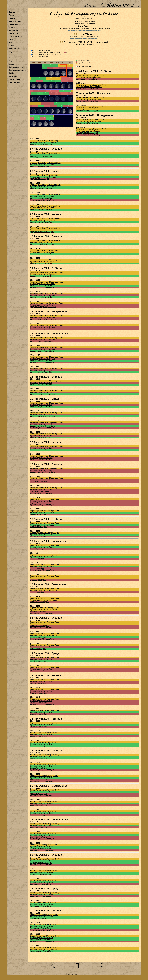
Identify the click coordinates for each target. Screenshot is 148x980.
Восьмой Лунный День (39, 746)
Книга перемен (14, 49)
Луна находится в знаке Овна (41, 436)
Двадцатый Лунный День (40, 166)
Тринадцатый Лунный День (41, 906)
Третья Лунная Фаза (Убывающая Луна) (91, 75)
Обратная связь (15, 79)
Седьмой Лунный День (39, 693)
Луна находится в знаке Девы (41, 803)
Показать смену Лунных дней (41, 51)
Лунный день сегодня (94, 36)
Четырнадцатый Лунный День (42, 940)
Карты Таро (13, 33)
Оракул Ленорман (15, 36)
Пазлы (11, 52)
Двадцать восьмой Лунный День (43, 416)
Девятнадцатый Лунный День (87, 111)
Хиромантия (13, 30)
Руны (11, 40)
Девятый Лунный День (39, 779)
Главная (12, 12)
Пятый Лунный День (38, 637)
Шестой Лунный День (38, 671)
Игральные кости (15, 58)
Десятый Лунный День (39, 815)
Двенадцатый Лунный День (41, 884)
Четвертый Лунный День (40, 602)
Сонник (11, 46)
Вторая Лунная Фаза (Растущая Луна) (45, 733)
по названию (86, 28)
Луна (10, 43)
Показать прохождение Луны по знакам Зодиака (47, 55)
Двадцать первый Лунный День (42, 188)
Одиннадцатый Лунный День (41, 849)
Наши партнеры (15, 82)
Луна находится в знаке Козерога (43, 208)
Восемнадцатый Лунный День (87, 89)
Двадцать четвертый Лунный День (43, 307)
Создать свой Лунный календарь (85, 23)
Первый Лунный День (38, 503)
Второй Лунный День (38, 536)
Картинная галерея (16, 67)
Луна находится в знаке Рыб (41, 370)
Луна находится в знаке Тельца (42, 513)
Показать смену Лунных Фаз (41, 56)
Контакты (13, 76)
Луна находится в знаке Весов (42, 872)
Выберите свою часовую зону (85, 44)
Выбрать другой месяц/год (77, 36)
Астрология (13, 27)
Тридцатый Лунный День (40, 482)
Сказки (11, 64)
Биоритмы (13, 61)
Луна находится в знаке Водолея (43, 295)
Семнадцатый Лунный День (86, 79)
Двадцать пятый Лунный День (42, 329)
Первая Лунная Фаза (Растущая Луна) (45, 499)
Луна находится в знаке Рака (41, 647)
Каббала (12, 73)
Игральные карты (15, 55)
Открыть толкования (86, 67)
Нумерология (14, 24)
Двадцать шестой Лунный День (42, 351)
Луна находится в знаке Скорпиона (89, 77)
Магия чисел (117, 4)
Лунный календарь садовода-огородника (83, 22)
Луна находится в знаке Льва (41, 712)
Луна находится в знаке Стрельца (43, 142)
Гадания (12, 18)
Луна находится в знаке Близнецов (44, 578)
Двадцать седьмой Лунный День (43, 394)
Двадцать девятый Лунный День (43, 460)
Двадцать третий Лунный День (42, 254)
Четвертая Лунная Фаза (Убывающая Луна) (47, 260)
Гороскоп (12, 15)
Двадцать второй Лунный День (42, 232)
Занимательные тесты (17, 70)
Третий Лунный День (38, 559)
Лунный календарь (15, 21)
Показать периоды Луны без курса (43, 53)
